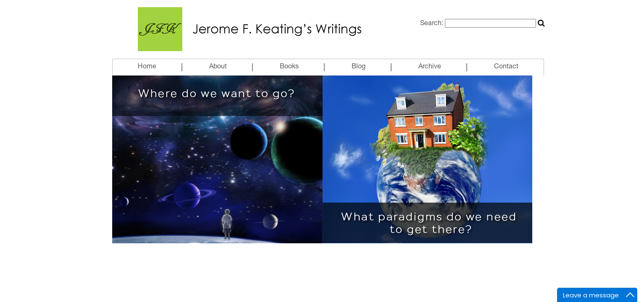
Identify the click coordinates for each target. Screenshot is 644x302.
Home (147, 67)
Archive (430, 67)
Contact (506, 67)
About (218, 67)
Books (289, 67)
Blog (359, 67)
